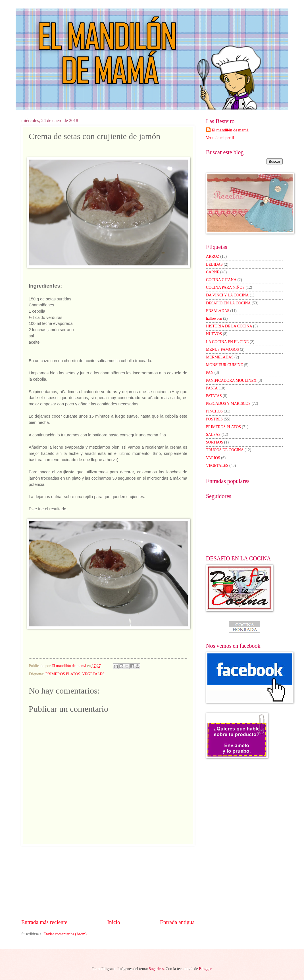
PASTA (212, 388)
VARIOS (213, 458)
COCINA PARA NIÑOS (225, 287)
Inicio (114, 922)
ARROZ (213, 256)
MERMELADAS (220, 357)
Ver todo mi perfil (220, 138)
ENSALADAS (218, 311)
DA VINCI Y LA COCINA (227, 295)
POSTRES (214, 419)
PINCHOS (214, 411)
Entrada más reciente (44, 922)
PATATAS (214, 396)
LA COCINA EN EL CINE (227, 342)
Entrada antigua (177, 922)
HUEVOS (214, 334)
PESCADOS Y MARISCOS (228, 404)
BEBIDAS (214, 264)
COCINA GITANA (221, 280)
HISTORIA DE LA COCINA (229, 326)
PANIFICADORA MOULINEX (231, 380)
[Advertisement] (108, 882)
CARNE (213, 272)
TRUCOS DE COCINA (225, 450)
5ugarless (156, 969)
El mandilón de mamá (230, 130)
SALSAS (213, 435)
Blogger (205, 969)
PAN (210, 373)
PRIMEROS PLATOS (63, 674)
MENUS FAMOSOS (222, 349)
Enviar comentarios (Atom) (65, 934)
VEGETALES (93, 674)
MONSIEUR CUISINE (224, 365)
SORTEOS (215, 442)
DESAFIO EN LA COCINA (228, 303)
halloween (214, 318)
